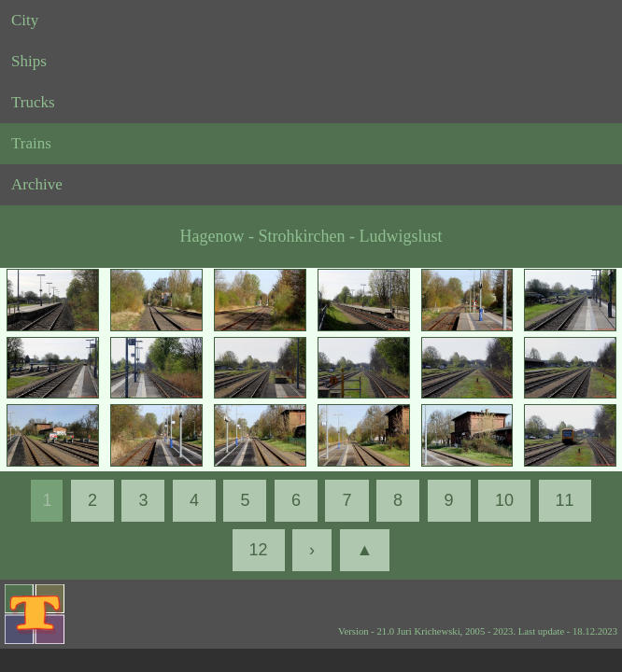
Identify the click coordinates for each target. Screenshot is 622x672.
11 (565, 500)
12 (259, 550)
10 (504, 500)
